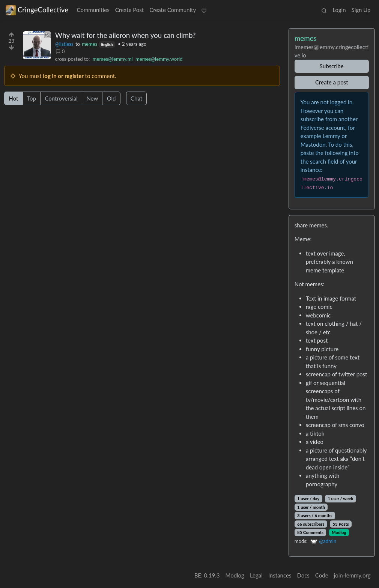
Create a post (332, 82)
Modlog (339, 532)
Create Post (130, 10)
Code (322, 575)
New (92, 98)
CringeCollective (37, 10)
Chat (136, 98)
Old (111, 98)
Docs (303, 575)
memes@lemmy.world (159, 59)
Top (32, 98)
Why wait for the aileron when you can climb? (126, 35)
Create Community (173, 10)
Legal (256, 575)
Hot (14, 98)
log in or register (63, 76)
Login (339, 10)
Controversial (61, 98)
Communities (93, 10)
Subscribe (332, 66)
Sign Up (361, 10)
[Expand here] (37, 45)
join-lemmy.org (352, 575)
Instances (280, 575)
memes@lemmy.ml (113, 59)
